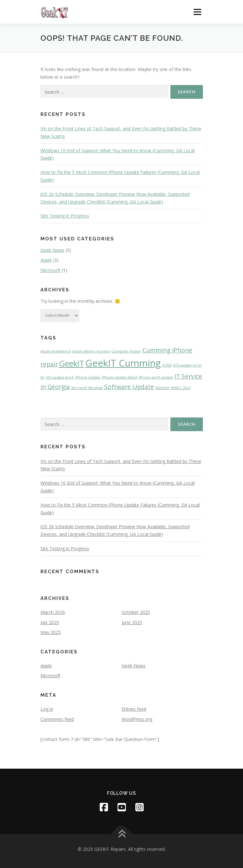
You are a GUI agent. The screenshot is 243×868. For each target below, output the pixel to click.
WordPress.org (137, 719)
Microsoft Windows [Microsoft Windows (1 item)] (87, 388)
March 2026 (53, 612)
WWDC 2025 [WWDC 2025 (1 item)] (181, 388)
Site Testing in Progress (65, 216)
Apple (46, 260)
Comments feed (57, 719)
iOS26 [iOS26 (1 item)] (167, 365)
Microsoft (50, 270)
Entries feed (134, 709)
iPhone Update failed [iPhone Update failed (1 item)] (119, 377)
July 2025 (50, 622)
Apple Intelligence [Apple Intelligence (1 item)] (56, 351)
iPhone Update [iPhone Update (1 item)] (88, 377)
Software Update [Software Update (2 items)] (129, 387)
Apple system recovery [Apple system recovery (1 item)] (91, 351)
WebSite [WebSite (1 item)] (162, 388)
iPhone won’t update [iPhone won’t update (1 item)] (156, 377)
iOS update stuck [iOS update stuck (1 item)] (60, 377)
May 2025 (51, 632)
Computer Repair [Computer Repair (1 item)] (126, 351)
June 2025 (132, 622)
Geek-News (52, 250)
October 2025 (136, 612)
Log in (47, 709)
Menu (197, 12)
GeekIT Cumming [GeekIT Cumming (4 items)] (123, 363)
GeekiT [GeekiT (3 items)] (72, 363)
